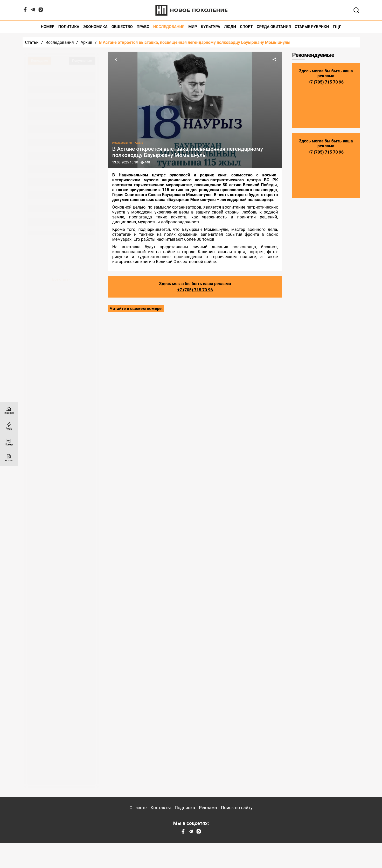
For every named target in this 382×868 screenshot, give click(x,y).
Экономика (95, 27)
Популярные (82, 61)
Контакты (161, 808)
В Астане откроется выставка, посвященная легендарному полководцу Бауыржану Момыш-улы (195, 42)
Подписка (185, 808)
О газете (138, 808)
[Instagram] (41, 11)
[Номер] (9, 442)
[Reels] (9, 426)
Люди (230, 27)
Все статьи (61, 279)
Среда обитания (274, 27)
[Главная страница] (9, 410)
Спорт (246, 27)
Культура (210, 27)
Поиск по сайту (237, 808)
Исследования (169, 27)
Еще (337, 27)
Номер (48, 27)
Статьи (32, 42)
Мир (193, 27)
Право (143, 27)
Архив (86, 42)
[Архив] (9, 458)
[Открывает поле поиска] (356, 10)
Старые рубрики (312, 27)
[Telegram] (33, 11)
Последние (39, 61)
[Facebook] (25, 11)
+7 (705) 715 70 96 (195, 290)
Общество (122, 27)
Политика (69, 27)
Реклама (208, 808)
